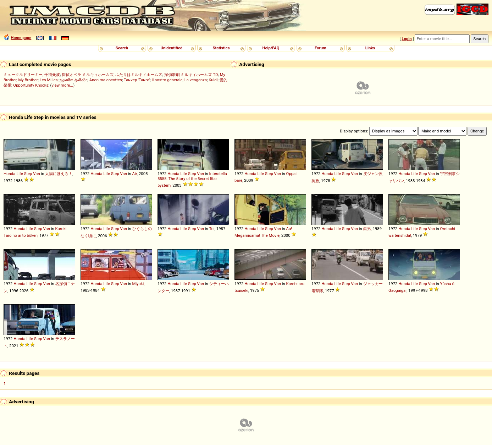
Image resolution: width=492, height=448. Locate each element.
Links (370, 48)
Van (36, 174)
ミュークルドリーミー (23, 75)
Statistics (221, 48)
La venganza (196, 80)
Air (135, 174)
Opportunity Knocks (31, 85)
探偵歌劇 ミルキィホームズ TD (191, 75)
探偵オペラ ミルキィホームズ (88, 75)
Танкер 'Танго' (137, 80)
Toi (212, 229)
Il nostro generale (167, 80)
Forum (320, 48)
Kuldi (213, 80)
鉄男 (367, 229)
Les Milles (49, 80)
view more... (62, 85)
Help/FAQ (271, 48)
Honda (9, 174)
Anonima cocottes (106, 80)
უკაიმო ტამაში (74, 80)
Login (407, 39)
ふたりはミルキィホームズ (139, 75)
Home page (21, 38)
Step (28, 174)
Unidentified (172, 48)
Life (20, 174)
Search (122, 48)
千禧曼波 (52, 75)
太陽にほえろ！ (59, 174)
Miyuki (138, 284)
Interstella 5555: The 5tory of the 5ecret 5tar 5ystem (192, 179)
